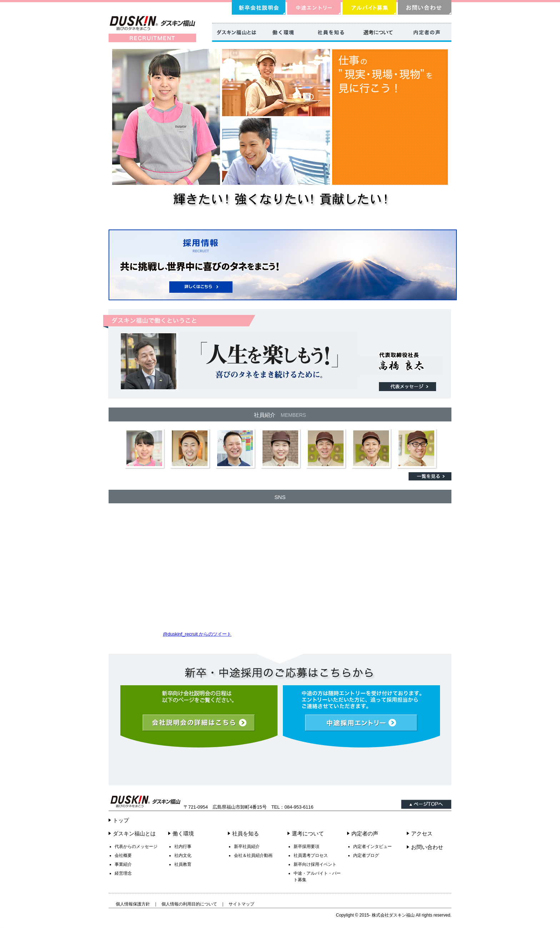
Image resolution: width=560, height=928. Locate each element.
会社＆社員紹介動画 (253, 855)
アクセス (422, 833)
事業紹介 (123, 864)
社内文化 (183, 855)
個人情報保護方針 (133, 904)
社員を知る (246, 833)
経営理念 (123, 873)
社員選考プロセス (311, 855)
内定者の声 (365, 833)
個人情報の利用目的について (189, 904)
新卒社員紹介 (247, 846)
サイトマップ (241, 904)
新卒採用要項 (306, 846)
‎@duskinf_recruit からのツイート (197, 634)
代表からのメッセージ (136, 846)
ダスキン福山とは (134, 833)
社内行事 (183, 846)
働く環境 (183, 833)
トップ (121, 820)
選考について (308, 833)
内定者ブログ (366, 855)
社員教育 (183, 864)
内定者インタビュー (372, 846)
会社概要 (123, 855)
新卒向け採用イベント (315, 864)
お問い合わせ (427, 847)
